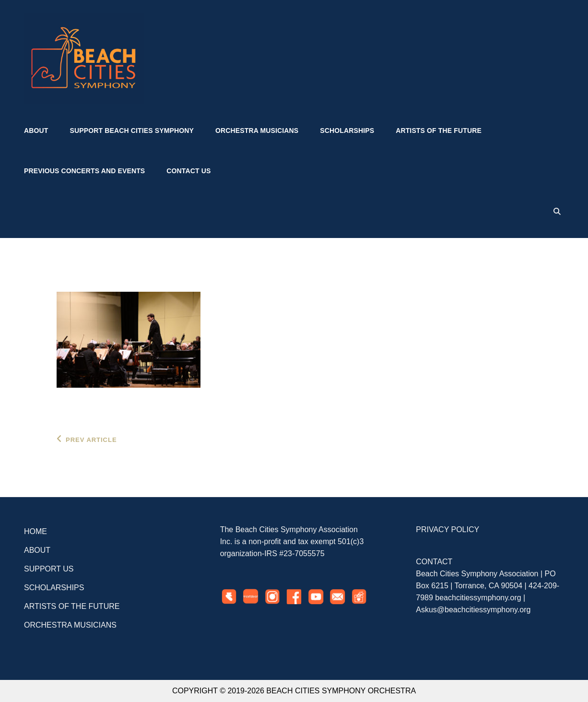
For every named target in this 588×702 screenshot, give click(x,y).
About (36, 131)
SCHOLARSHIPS (54, 588)
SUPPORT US (49, 569)
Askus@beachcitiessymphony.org (473, 610)
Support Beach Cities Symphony (132, 131)
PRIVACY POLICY (447, 529)
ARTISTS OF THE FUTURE (72, 606)
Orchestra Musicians (257, 131)
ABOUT (37, 550)
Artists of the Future (439, 131)
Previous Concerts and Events (84, 171)
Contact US (188, 171)
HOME (35, 531)
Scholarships (347, 131)
